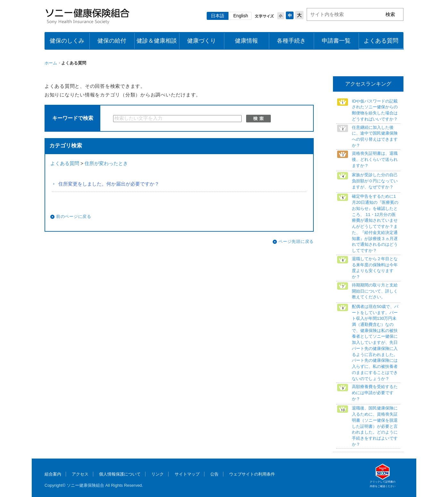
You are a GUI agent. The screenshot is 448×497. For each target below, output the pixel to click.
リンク (158, 474)
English (241, 16)
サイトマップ (187, 474)
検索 (258, 119)
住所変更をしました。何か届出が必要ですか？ (109, 184)
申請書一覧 (336, 41)
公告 (214, 474)
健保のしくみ (67, 41)
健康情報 (246, 41)
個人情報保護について (120, 474)
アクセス (80, 474)
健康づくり (202, 41)
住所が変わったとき (106, 163)
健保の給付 (112, 41)
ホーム (51, 63)
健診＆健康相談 (157, 41)
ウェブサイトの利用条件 (252, 474)
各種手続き (291, 41)
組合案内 (53, 474)
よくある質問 (381, 41)
